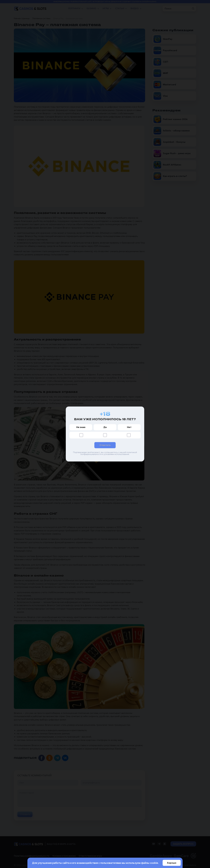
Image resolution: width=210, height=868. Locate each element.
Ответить (105, 445)
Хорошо (172, 863)
